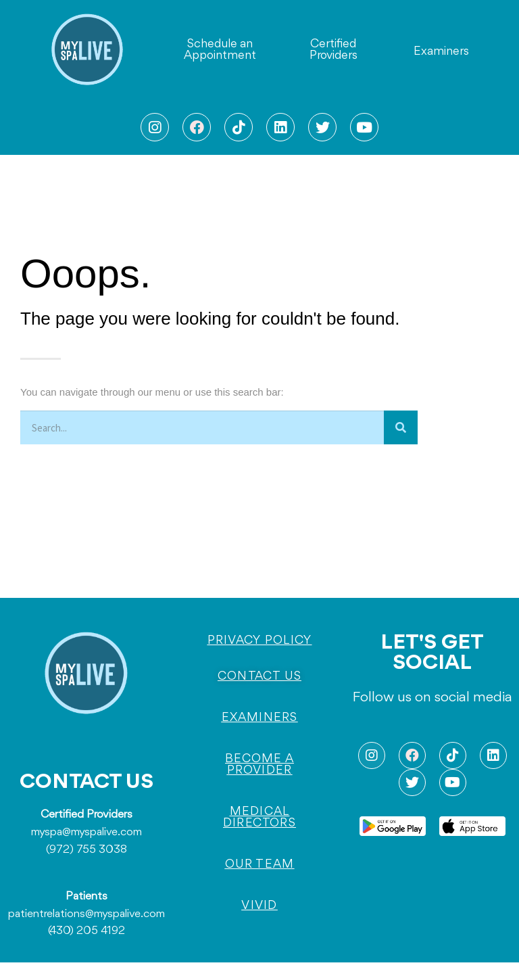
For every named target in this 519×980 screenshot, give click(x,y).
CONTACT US (86, 783)
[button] (220, 50)
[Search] (401, 427)
